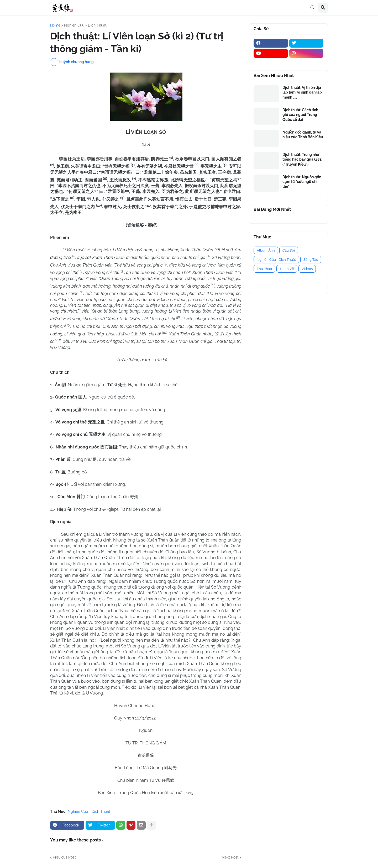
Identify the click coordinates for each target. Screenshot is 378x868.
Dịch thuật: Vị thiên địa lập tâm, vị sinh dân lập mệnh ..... (302, 92)
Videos (307, 269)
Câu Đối (289, 250)
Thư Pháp (264, 269)
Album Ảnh (266, 250)
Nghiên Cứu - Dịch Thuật (85, 25)
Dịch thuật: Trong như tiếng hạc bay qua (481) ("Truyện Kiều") (302, 159)
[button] (312, 8)
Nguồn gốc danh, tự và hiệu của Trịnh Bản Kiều (303, 135)
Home (55, 25)
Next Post (230, 857)
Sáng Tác (311, 260)
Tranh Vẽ (287, 269)
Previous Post (64, 857)
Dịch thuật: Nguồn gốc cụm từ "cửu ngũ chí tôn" (302, 182)
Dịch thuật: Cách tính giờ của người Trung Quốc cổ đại (300, 115)
